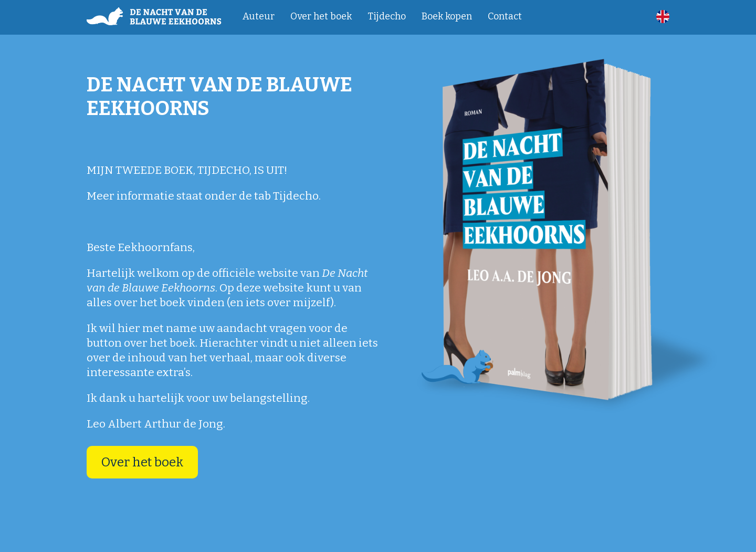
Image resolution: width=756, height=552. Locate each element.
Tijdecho (387, 16)
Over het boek (321, 16)
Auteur (259, 16)
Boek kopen (447, 16)
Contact (505, 16)
